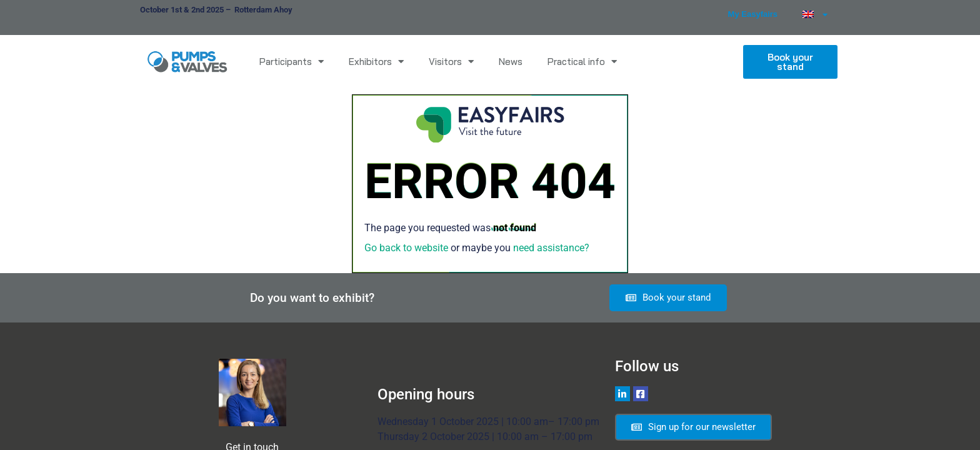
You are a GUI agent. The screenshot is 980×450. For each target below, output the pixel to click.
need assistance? (551, 248)
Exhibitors (376, 62)
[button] (790, 62)
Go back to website (406, 248)
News (511, 62)
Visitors (451, 62)
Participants (292, 62)
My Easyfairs (753, 14)
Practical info (582, 62)
